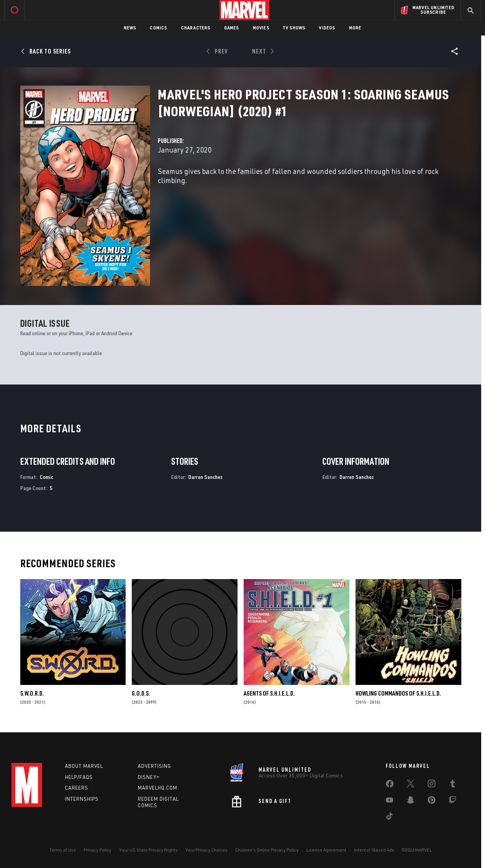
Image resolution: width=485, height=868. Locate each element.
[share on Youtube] (390, 801)
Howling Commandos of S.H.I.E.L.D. (398, 693)
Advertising (154, 766)
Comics (158, 28)
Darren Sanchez (205, 477)
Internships (82, 799)
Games (232, 28)
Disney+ (149, 777)
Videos (327, 28)
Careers (77, 788)
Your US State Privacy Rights (148, 850)
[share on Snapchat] (411, 801)
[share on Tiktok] (390, 818)
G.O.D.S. (141, 693)
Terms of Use (63, 850)
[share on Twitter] (411, 785)
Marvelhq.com (158, 788)
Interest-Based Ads (374, 850)
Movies (261, 28)
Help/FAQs (79, 777)
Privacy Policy (98, 850)
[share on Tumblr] (453, 785)
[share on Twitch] (453, 801)
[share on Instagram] (432, 785)
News (130, 28)
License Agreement (326, 850)
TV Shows (294, 28)
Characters (196, 28)
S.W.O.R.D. (32, 693)
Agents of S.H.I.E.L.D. (269, 693)
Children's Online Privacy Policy (267, 850)
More (355, 28)
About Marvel (84, 766)
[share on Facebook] (390, 785)
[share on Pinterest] (432, 801)
